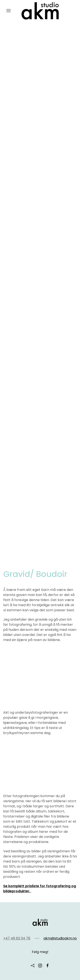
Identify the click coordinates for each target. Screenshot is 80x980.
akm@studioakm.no (60, 938)
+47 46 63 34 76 (17, 938)
